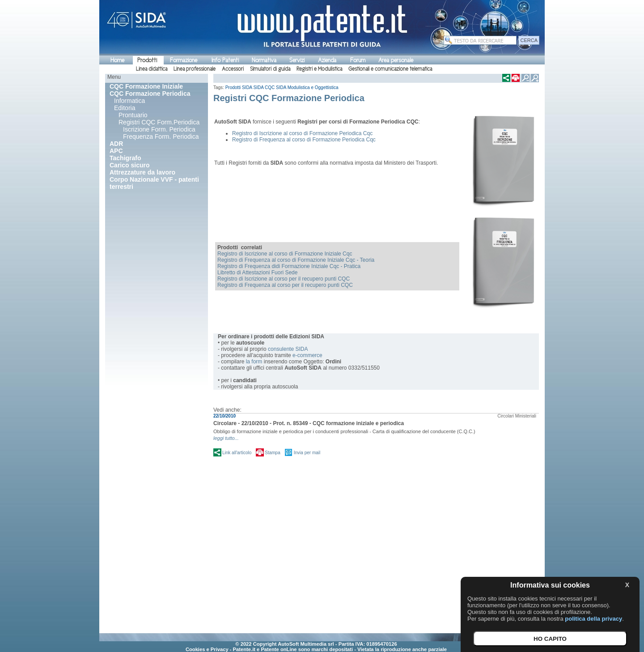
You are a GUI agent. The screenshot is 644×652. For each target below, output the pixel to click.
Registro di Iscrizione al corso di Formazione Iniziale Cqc (285, 254)
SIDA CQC (264, 87)
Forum (358, 60)
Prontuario (133, 115)
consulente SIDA (288, 349)
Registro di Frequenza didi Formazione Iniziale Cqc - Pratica (289, 266)
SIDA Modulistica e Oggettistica (307, 87)
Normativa (264, 60)
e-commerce (307, 355)
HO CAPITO (550, 639)
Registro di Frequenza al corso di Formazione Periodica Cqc (304, 140)
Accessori (233, 69)
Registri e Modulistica (319, 69)
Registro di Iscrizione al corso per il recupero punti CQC (284, 279)
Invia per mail (307, 453)
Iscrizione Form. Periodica (159, 129)
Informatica (129, 101)
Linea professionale (195, 69)
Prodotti (147, 60)
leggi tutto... (226, 438)
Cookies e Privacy (207, 649)
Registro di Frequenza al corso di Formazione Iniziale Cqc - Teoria (296, 260)
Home (117, 60)
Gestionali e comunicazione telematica (390, 69)
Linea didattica (152, 69)
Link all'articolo (237, 453)
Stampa (272, 453)
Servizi (297, 60)
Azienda (327, 60)
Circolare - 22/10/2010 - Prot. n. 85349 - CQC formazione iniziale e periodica (309, 423)
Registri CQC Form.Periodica (159, 122)
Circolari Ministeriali (517, 416)
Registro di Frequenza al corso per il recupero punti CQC (285, 285)
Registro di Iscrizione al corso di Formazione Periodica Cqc (302, 133)
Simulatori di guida (270, 69)
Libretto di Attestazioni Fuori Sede (257, 273)
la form (254, 362)
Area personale (396, 60)
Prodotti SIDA (239, 87)
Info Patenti (225, 60)
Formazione (184, 60)
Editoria (125, 108)
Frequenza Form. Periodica (161, 136)
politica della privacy (593, 619)
